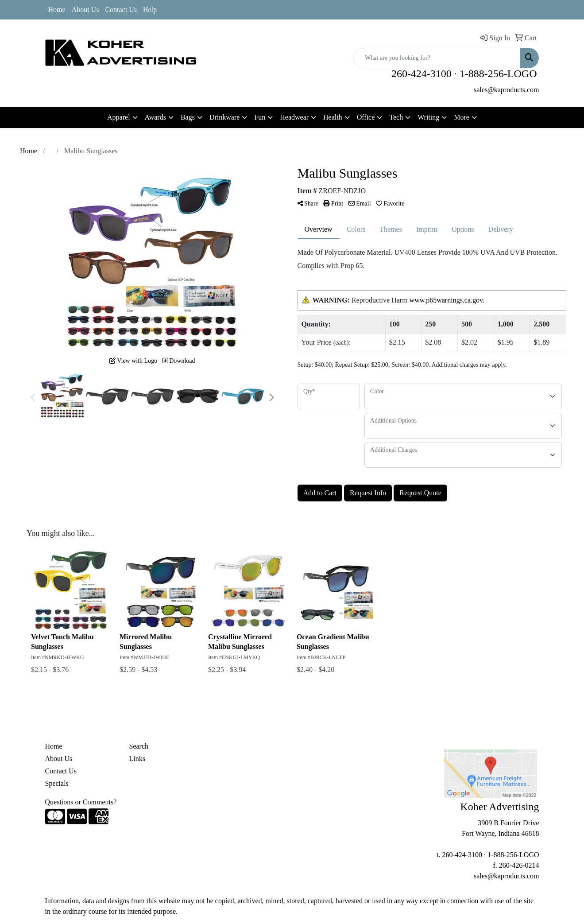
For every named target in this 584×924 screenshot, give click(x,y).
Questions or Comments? (81, 802)
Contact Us (121, 10)
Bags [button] (188, 117)
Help (150, 10)
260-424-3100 (422, 74)
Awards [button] (155, 117)
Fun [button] (260, 117)
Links (137, 759)
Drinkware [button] (224, 117)
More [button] (462, 117)
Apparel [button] (119, 117)
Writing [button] (428, 117)
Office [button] (366, 117)
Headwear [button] (294, 117)
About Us (85, 10)
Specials (57, 783)
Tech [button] (396, 117)
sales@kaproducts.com (507, 90)
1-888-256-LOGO (498, 74)
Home (57, 10)
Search (139, 746)
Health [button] (333, 117)
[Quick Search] (437, 58)
